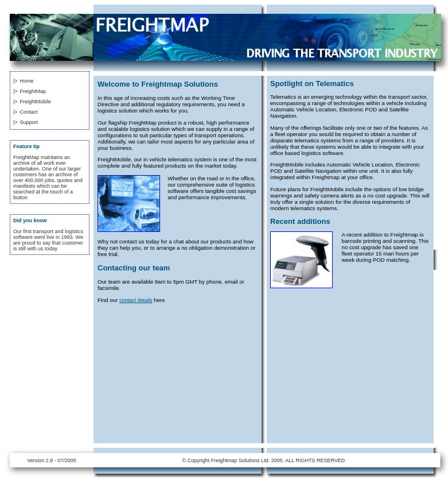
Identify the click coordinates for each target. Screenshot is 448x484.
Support (29, 122)
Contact (29, 112)
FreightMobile (36, 102)
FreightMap (33, 91)
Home (27, 81)
